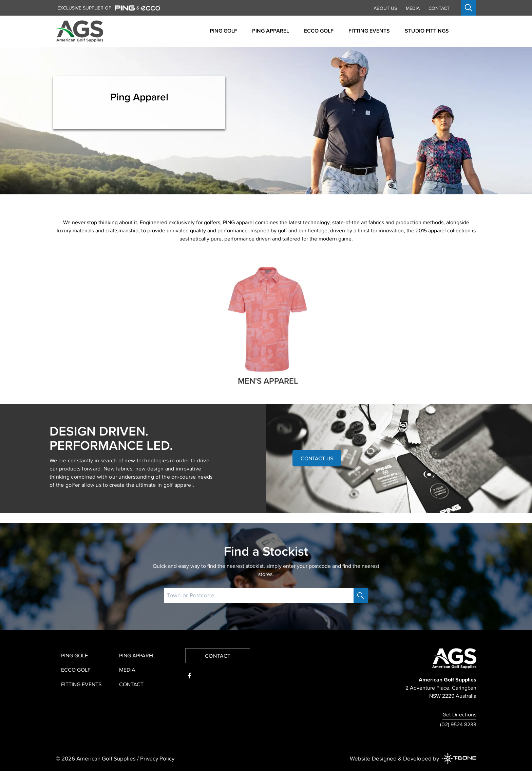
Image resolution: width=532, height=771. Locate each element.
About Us (385, 8)
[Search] (361, 595)
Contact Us (317, 458)
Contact (439, 8)
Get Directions (459, 714)
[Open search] (469, 8)
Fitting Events (81, 684)
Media (413, 8)
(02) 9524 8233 (458, 724)
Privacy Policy (157, 758)
